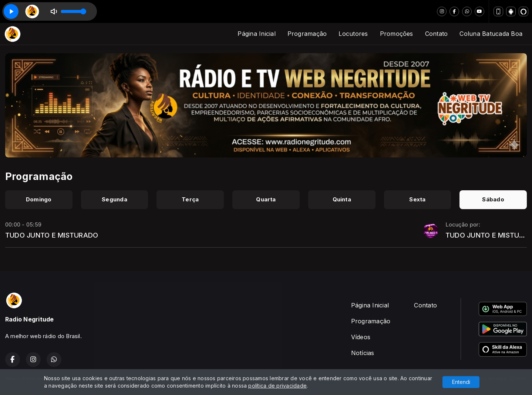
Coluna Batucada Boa (491, 34)
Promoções (397, 34)
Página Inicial (256, 34)
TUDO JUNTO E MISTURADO (52, 235)
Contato (437, 34)
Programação (307, 34)
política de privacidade (277, 386)
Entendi (461, 382)
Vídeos (361, 337)
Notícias (363, 353)
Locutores (353, 34)
